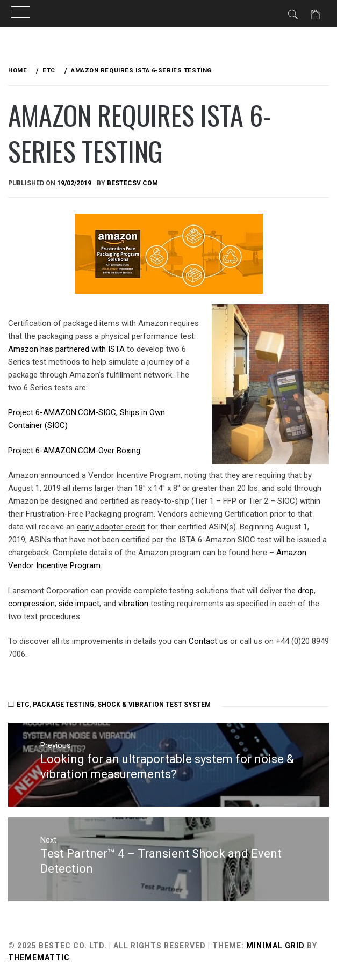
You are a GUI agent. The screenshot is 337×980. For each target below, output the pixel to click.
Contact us (208, 641)
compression (31, 604)
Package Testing (63, 705)
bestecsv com (132, 183)
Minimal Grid (275, 946)
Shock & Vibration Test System (154, 705)
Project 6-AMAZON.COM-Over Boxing (74, 451)
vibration (133, 604)
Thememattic (39, 957)
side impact (79, 604)
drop (306, 591)
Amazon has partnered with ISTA (66, 349)
